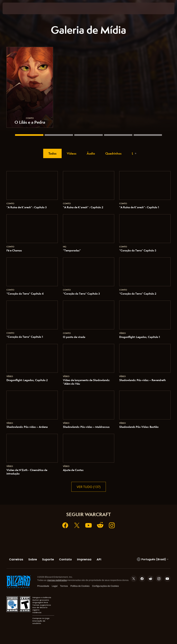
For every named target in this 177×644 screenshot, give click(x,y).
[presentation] (12, 8)
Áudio (91, 153)
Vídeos (72, 153)
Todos (52, 153)
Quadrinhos (113, 153)
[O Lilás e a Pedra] (29, 135)
